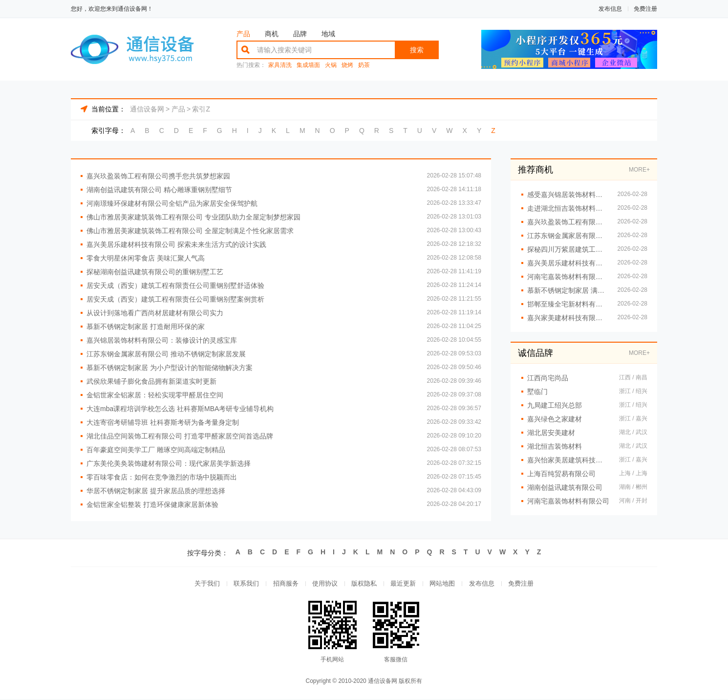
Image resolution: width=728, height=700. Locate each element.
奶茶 (364, 65)
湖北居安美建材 (551, 433)
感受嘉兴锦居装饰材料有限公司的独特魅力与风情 (567, 195)
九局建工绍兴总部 (555, 405)
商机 (272, 34)
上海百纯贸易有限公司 (561, 474)
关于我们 (204, 584)
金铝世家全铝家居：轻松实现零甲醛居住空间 (155, 395)
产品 (243, 34)
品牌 (300, 34)
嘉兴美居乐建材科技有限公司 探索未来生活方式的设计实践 (176, 244)
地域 (328, 34)
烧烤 (347, 65)
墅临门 (537, 392)
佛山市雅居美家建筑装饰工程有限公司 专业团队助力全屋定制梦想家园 (193, 217)
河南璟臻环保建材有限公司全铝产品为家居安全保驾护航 (172, 203)
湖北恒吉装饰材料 (555, 446)
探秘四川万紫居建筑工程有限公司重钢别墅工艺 (567, 249)
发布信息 (610, 9)
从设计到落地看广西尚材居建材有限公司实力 (155, 313)
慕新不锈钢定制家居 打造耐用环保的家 (146, 327)
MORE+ (639, 170)
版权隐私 (364, 584)
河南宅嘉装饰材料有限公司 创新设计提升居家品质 (567, 277)
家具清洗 (280, 65)
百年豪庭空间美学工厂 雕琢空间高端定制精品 (156, 450)
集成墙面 (308, 65)
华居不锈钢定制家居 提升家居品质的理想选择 (156, 491)
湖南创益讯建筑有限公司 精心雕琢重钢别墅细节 (159, 190)
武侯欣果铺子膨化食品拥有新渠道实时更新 (151, 381)
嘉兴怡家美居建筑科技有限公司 (568, 460)
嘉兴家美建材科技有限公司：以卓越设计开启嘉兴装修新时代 (567, 318)
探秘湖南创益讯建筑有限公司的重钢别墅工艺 (155, 272)
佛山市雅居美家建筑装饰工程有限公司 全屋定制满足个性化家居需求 (190, 231)
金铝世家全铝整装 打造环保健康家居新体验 (152, 504)
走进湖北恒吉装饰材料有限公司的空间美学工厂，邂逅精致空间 (567, 208)
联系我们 (244, 584)
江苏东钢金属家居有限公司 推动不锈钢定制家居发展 (166, 354)
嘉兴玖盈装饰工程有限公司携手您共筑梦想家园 (158, 176)
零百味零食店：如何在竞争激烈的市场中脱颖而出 (162, 477)
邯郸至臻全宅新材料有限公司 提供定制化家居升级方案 (567, 304)
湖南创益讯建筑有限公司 (565, 487)
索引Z (201, 109)
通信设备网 (147, 109)
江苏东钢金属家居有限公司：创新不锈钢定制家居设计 (567, 236)
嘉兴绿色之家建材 (555, 419)
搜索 (417, 50)
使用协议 (324, 584)
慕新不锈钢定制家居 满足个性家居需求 (567, 290)
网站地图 (444, 584)
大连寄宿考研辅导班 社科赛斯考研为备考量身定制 (163, 422)
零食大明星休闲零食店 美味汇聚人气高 (146, 258)
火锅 (331, 65)
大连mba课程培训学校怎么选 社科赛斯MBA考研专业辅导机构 (180, 409)
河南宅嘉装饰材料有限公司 (568, 501)
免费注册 (645, 9)
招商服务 (284, 584)
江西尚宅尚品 (548, 378)
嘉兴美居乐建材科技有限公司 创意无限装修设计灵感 (567, 263)
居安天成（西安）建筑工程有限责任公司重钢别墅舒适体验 (175, 285)
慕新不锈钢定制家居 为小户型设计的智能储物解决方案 (170, 368)
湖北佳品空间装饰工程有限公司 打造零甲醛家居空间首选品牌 (180, 436)
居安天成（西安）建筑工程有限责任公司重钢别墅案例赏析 (175, 299)
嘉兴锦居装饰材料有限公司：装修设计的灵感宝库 (162, 340)
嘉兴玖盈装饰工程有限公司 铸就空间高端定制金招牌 (567, 222)
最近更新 (404, 584)
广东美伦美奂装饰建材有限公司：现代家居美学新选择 (169, 463)
